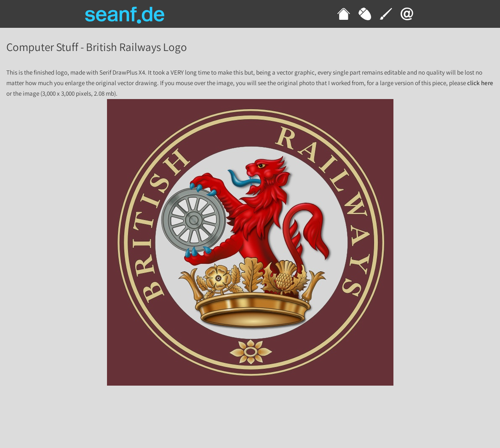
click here (480, 83)
